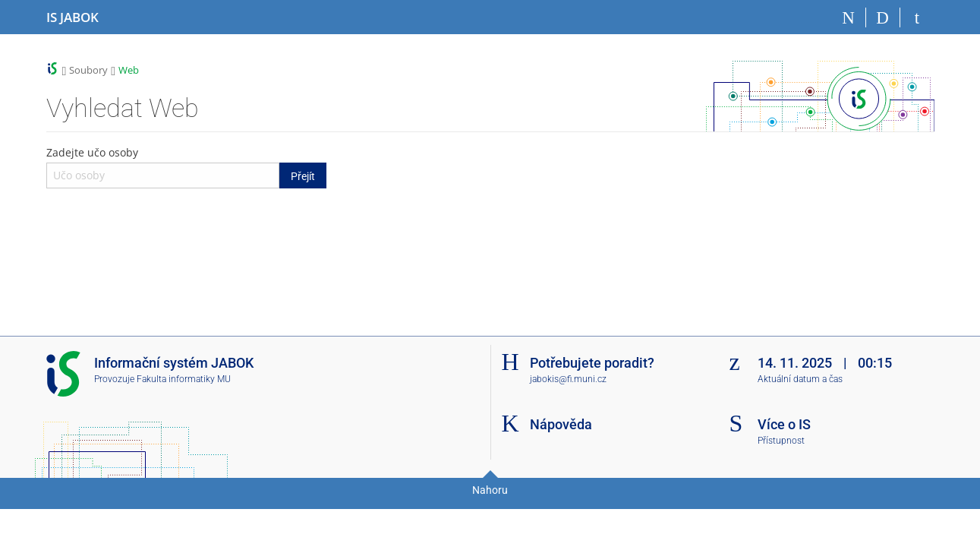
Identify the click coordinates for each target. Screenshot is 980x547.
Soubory (88, 70)
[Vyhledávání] (883, 17)
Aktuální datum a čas (800, 379)
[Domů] (849, 17)
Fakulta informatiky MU (184, 379)
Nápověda (561, 424)
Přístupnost (781, 441)
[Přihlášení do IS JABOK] (917, 17)
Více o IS (784, 424)
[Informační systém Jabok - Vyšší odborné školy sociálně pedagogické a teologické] (72, 17)
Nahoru (490, 490)
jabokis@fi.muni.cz (568, 379)
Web (129, 70)
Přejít (303, 176)
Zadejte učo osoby (187, 166)
